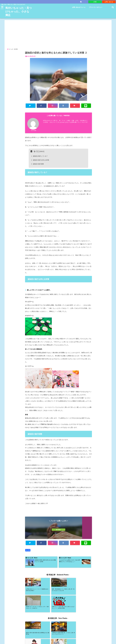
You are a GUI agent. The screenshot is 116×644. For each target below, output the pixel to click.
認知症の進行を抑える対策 (40, 160)
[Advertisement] (58, 33)
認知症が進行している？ (40, 156)
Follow (58, 526)
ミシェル (34, 131)
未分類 (28, 551)
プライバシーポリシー (96, 7)
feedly (58, 530)
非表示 (42, 152)
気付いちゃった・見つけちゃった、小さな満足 (18, 12)
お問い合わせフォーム (79, 7)
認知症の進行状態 (38, 164)
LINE (95, 2)
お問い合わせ (109, 2)
